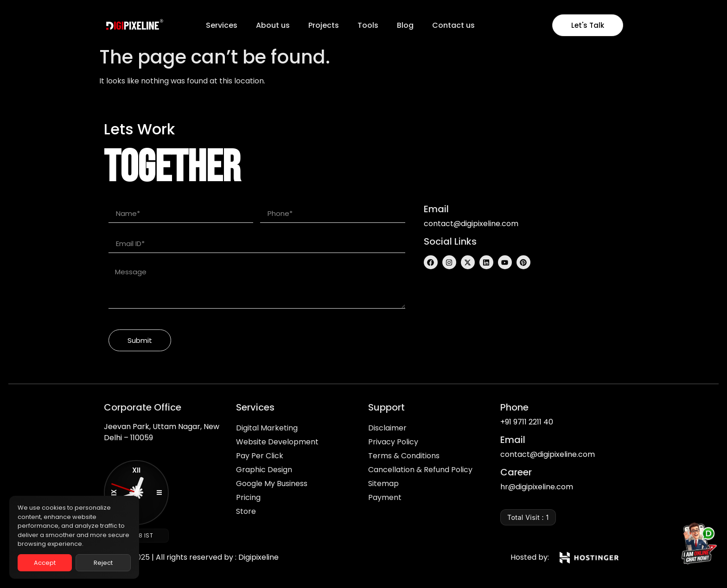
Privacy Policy (393, 442)
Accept (45, 563)
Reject (103, 563)
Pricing (248, 497)
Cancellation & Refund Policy (420, 470)
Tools (368, 25)
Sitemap (383, 484)
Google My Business (272, 484)
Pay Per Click (260, 456)
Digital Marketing (267, 428)
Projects (324, 25)
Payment (385, 497)
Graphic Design (264, 470)
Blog (405, 25)
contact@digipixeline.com (471, 224)
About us (273, 25)
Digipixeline (258, 557)
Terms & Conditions (404, 456)
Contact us (453, 25)
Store (246, 511)
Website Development (277, 442)
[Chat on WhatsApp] (696, 545)
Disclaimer (387, 428)
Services (222, 25)
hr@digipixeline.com (537, 487)
